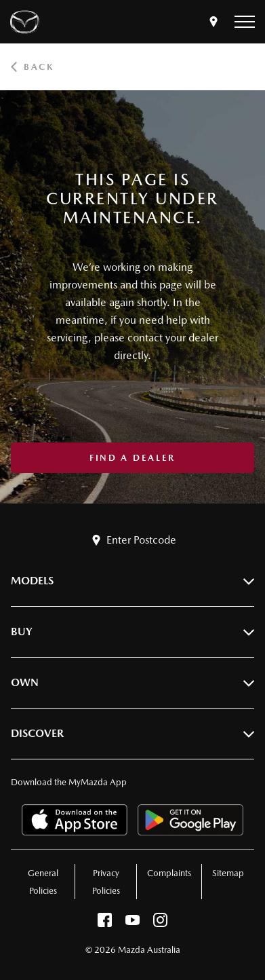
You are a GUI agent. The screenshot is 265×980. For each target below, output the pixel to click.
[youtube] (132, 923)
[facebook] (105, 923)
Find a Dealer (132, 458)
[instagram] (160, 923)
